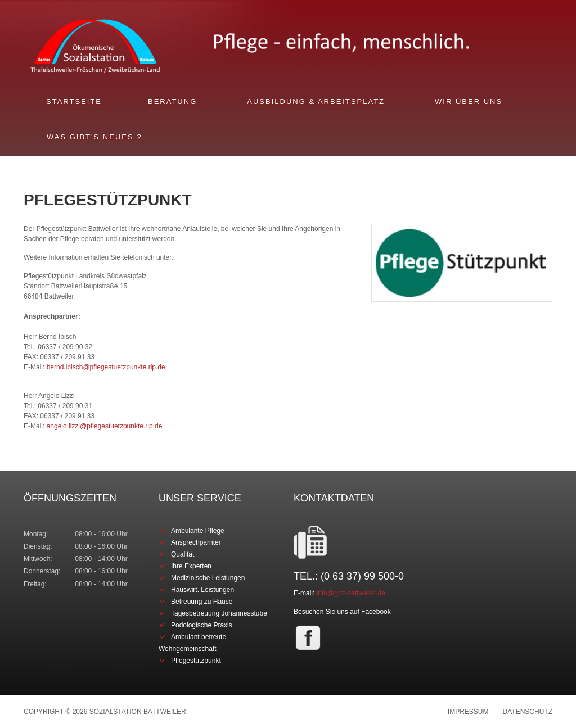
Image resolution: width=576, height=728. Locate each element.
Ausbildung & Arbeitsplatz (316, 101)
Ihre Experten (191, 566)
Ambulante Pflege (198, 531)
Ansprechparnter (196, 542)
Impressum (468, 712)
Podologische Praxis (202, 625)
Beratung (172, 101)
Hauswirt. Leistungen (202, 590)
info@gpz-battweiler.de (351, 593)
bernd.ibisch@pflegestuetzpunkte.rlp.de (106, 367)
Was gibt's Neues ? (94, 137)
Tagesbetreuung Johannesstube (219, 613)
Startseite (74, 101)
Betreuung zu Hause (202, 602)
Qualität (183, 554)
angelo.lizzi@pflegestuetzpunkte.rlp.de (105, 426)
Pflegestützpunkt (196, 661)
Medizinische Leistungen (208, 578)
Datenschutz (528, 712)
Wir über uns (469, 101)
